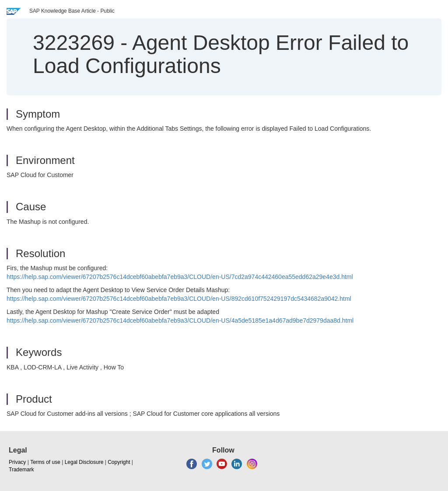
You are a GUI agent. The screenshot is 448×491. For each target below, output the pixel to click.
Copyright (119, 462)
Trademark (21, 470)
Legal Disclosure (84, 462)
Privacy (17, 462)
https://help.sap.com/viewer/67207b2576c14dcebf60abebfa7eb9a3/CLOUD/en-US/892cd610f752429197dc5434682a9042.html (179, 299)
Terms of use (45, 462)
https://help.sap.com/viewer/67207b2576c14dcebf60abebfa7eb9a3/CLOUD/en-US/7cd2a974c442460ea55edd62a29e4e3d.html (180, 277)
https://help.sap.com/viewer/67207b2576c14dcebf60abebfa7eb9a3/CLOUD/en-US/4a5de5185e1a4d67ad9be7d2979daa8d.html (180, 320)
